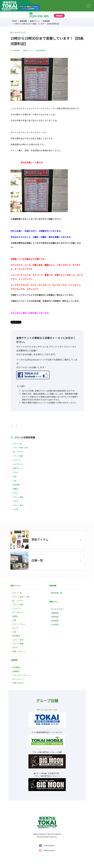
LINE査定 (55, 625)
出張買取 (55, 621)
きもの (15, 501)
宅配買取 (55, 617)
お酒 (15, 476)
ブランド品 (17, 444)
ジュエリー (17, 460)
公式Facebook (47, 845)
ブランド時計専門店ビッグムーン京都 (47, 752)
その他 (15, 509)
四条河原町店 (41, 50)
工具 (15, 481)
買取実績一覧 (57, 593)
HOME (14, 21)
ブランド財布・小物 (21, 597)
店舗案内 (16, 671)
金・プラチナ (18, 452)
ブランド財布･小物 (20, 448)
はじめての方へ (58, 609)
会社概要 (16, 667)
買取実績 (23, 21)
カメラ (15, 493)
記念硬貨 (16, 485)
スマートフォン (19, 624)
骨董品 (15, 489)
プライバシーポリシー (22, 675)
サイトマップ (18, 679)
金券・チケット (19, 651)
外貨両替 (46, 21)
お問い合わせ (18, 683)
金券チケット (35, 21)
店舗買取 (55, 613)
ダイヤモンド (18, 464)
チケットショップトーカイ (47, 710)
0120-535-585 (39, 16)
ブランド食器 (18, 497)
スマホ (15, 472)
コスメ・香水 (18, 505)
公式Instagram (47, 850)
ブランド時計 (18, 456)
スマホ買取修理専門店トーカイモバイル (47, 732)
